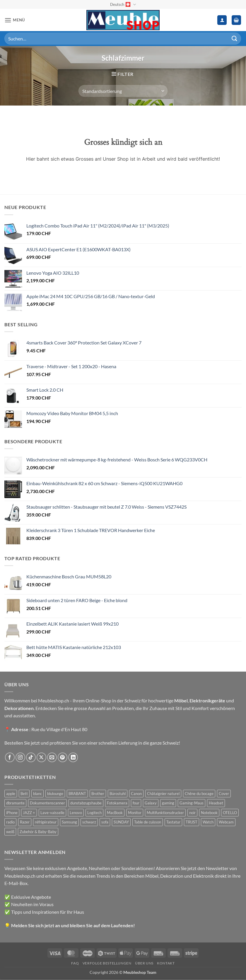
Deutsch (123, 5)
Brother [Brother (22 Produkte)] (98, 794)
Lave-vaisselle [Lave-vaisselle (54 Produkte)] (52, 813)
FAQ (75, 963)
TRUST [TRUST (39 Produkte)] (192, 822)
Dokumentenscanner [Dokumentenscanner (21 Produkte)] (47, 803)
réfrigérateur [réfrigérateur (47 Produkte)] (46, 822)
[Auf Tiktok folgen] (31, 757)
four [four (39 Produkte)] (136, 803)
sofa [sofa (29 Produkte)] (105, 822)
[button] (15, 20)
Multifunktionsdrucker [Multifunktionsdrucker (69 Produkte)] (165, 813)
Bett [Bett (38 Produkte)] (24, 794)
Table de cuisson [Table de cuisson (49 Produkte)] (148, 822)
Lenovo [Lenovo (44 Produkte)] (76, 813)
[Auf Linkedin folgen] (73, 757)
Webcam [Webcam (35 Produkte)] (226, 822)
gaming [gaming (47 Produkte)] (168, 803)
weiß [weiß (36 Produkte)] (10, 832)
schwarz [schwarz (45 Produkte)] (89, 822)
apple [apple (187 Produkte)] (11, 794)
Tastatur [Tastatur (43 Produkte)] (173, 822)
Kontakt (166, 963)
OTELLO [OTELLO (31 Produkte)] (230, 813)
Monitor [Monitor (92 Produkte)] (135, 813)
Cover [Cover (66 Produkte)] (224, 794)
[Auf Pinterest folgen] (63, 757)
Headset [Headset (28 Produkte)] (216, 803)
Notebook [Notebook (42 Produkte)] (209, 813)
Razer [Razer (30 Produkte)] (25, 822)
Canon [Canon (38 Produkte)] (136, 794)
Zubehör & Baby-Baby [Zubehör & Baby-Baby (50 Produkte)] (38, 832)
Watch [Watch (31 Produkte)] (208, 822)
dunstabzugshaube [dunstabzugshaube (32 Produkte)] (86, 803)
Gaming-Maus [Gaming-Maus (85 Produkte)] (192, 803)
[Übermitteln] (235, 39)
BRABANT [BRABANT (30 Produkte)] (77, 794)
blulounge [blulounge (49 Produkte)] (55, 794)
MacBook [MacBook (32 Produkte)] (115, 813)
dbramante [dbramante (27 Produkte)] (15, 803)
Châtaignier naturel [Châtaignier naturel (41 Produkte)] (163, 794)
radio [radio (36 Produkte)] (10, 822)
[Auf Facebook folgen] (10, 757)
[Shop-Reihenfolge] (123, 91)
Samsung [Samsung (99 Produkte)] (69, 822)
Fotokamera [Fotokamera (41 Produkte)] (117, 803)
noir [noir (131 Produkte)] (192, 813)
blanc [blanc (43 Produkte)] (37, 794)
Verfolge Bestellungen (107, 963)
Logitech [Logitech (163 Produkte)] (94, 813)
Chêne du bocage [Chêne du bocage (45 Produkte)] (199, 794)
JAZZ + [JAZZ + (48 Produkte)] (29, 813)
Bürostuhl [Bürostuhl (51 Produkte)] (118, 794)
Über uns (144, 963)
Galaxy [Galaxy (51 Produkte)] (151, 803)
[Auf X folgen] (41, 757)
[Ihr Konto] (222, 20)
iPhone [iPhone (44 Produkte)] (12, 813)
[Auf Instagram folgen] (20, 757)
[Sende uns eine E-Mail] (52, 757)
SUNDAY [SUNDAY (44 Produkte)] (121, 822)
